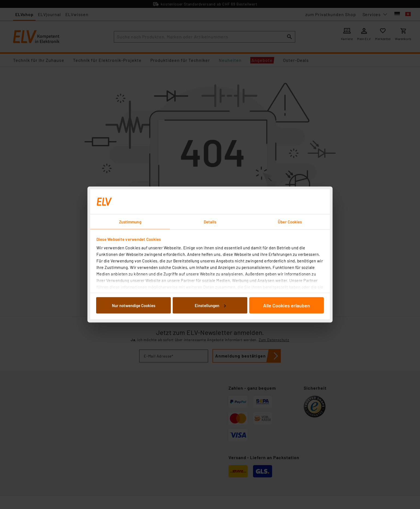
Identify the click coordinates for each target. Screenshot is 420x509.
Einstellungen (210, 305)
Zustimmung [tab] (130, 222)
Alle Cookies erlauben (287, 305)
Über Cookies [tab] (290, 222)
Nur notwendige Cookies (134, 305)
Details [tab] (210, 222)
